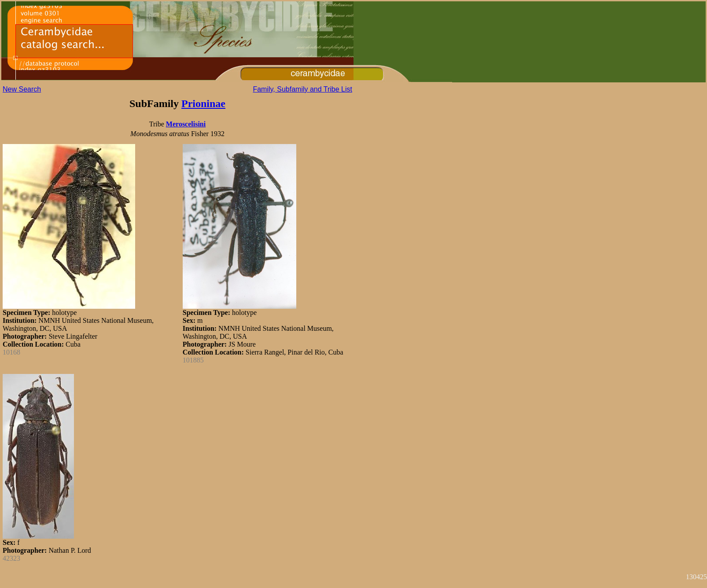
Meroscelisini (186, 124)
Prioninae (203, 104)
